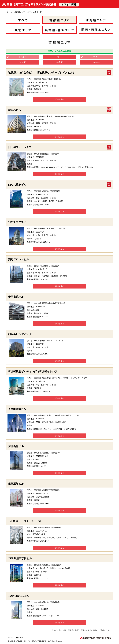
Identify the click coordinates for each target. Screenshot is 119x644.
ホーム (9, 12)
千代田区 (23, 57)
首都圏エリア (20, 12)
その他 (96, 62)
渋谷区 (23, 62)
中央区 (96, 57)
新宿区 (59, 62)
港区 (59, 57)
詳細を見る (59, 99)
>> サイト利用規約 (16, 638)
